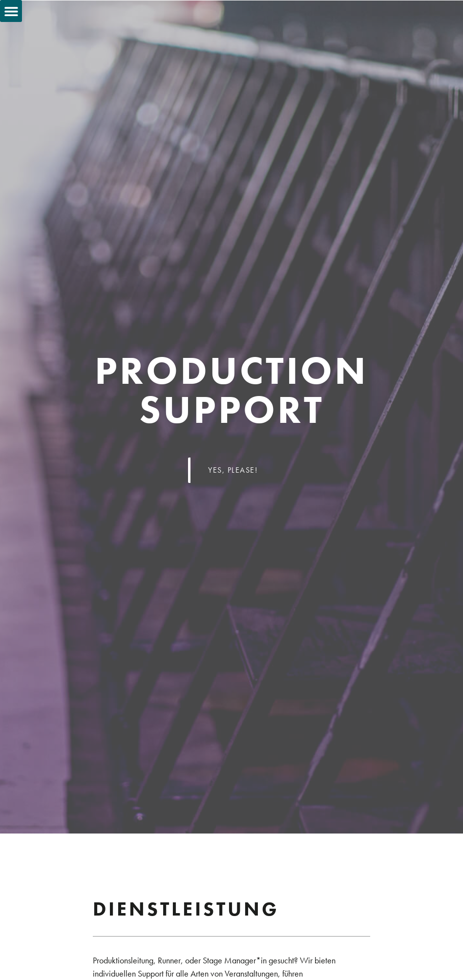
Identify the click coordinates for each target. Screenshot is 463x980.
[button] (11, 11)
